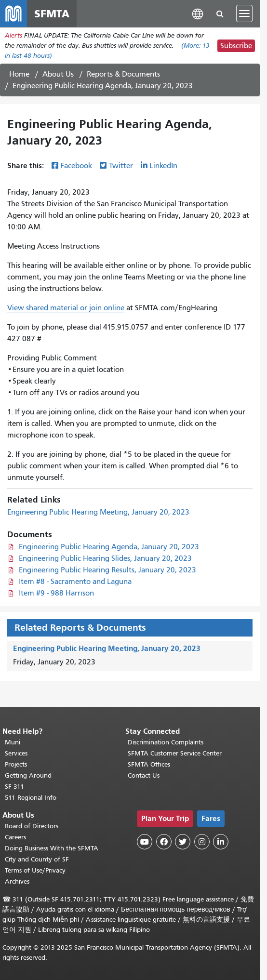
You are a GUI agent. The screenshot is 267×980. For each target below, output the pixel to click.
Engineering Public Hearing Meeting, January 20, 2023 (98, 512)
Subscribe (236, 46)
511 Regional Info (31, 798)
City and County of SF (37, 859)
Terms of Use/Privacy (35, 870)
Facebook (76, 166)
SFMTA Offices (149, 764)
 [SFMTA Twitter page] (183, 842)
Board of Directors (32, 826)
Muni (13, 742)
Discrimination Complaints (166, 742)
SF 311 (14, 787)
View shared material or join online (66, 308)
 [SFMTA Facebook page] (164, 842)
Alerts (13, 35)
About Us (58, 74)
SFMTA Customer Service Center (175, 753)
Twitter (121, 166)
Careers (15, 837)
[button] (198, 13)
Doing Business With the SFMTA (52, 848)
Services (16, 753)
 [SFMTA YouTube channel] (145, 842)
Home (19, 74)
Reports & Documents (123, 74)
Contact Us (144, 775)
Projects (16, 764)
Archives (17, 881)
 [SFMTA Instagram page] (202, 842)
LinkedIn (163, 166)
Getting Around (28, 775)
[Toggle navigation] (244, 13)
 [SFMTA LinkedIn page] (221, 842)
